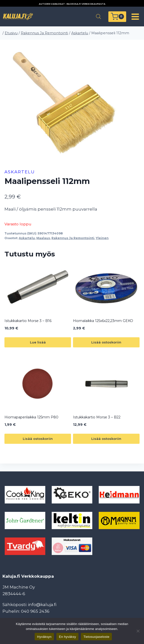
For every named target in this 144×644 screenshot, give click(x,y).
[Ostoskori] (117, 17)
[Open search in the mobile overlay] (98, 17)
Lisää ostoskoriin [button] (106, 342)
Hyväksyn (44, 637)
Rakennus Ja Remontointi (73, 238)
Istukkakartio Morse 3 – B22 (97, 417)
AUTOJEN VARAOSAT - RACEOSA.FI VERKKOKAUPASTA (72, 4)
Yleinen (102, 238)
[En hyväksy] (138, 631)
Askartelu (20, 172)
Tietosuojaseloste (96, 637)
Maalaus (43, 238)
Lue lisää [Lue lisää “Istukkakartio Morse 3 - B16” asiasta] (38, 342)
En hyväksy (67, 637)
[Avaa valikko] (135, 17)
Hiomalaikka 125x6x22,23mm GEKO (103, 321)
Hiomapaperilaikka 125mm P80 (31, 417)
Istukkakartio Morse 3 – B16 (28, 321)
